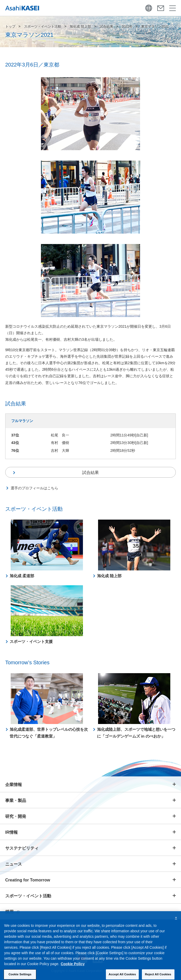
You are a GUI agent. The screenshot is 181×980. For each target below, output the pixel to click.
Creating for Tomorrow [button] (28, 880)
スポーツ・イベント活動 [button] (28, 896)
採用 (12, 912)
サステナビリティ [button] (22, 848)
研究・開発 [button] (16, 816)
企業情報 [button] (14, 785)
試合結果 (106, 26)
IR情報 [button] (11, 832)
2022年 (127, 26)
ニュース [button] (14, 864)
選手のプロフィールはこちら (34, 488)
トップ (10, 26)
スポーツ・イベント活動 (43, 26)
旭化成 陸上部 (80, 26)
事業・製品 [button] (16, 801)
